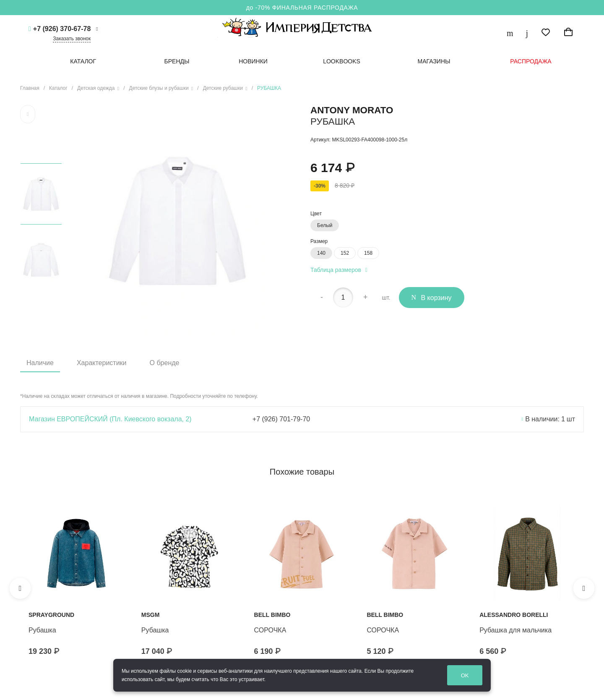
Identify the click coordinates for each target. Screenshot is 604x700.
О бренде (165, 363)
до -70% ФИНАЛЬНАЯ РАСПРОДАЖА (302, 8)
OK (472, 675)
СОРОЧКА (270, 630)
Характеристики (102, 363)
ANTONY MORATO (352, 110)
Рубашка (42, 630)
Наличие (40, 363)
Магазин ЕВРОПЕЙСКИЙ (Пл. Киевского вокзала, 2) (110, 419)
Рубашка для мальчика (515, 630)
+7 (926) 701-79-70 (281, 419)
